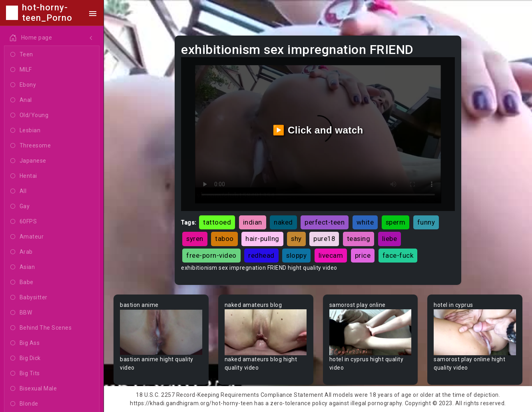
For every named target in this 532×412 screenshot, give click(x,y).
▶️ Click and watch (318, 130)
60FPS (24, 222)
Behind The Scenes (41, 328)
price (363, 255)
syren (195, 239)
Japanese (28, 161)
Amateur (27, 237)
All (18, 191)
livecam (331, 255)
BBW (21, 313)
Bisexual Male (34, 389)
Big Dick (26, 358)
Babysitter (29, 298)
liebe (390, 239)
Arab (22, 252)
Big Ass (25, 343)
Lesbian (25, 131)
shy (296, 239)
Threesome (31, 146)
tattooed (217, 222)
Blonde (24, 404)
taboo (224, 239)
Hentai (24, 176)
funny (426, 222)
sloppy (296, 255)
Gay (20, 207)
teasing (359, 239)
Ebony (23, 85)
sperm (396, 222)
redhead (261, 255)
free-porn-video (211, 255)
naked (283, 222)
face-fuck (398, 255)
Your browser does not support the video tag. (161, 332)
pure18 (324, 239)
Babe (22, 283)
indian (253, 222)
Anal (21, 100)
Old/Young (29, 115)
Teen (22, 55)
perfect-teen (325, 222)
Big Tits (25, 374)
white (365, 222)
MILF (21, 70)
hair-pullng (262, 239)
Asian (23, 267)
